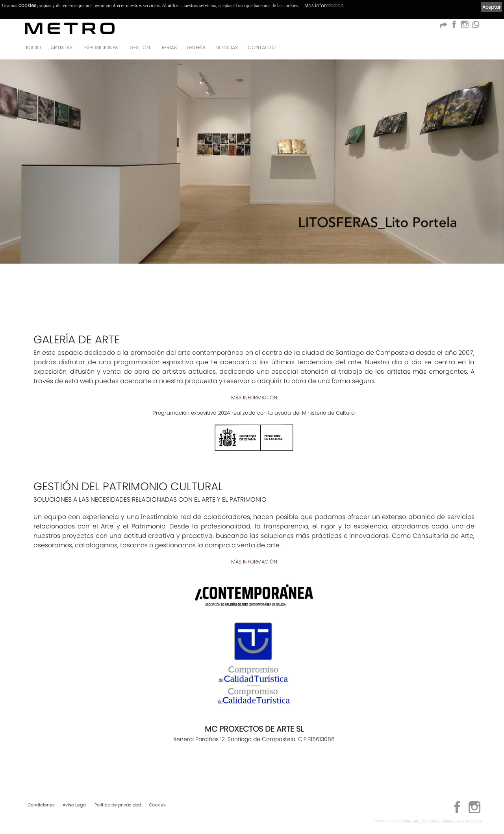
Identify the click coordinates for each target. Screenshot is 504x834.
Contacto (262, 47)
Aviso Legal (75, 805)
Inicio (33, 47)
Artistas (62, 47)
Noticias (227, 47)
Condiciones (41, 805)
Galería (196, 47)
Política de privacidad (118, 805)
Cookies (157, 805)
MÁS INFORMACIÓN (254, 398)
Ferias (169, 47)
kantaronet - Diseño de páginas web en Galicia (442, 821)
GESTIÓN (140, 47)
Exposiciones (101, 47)
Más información (324, 5)
